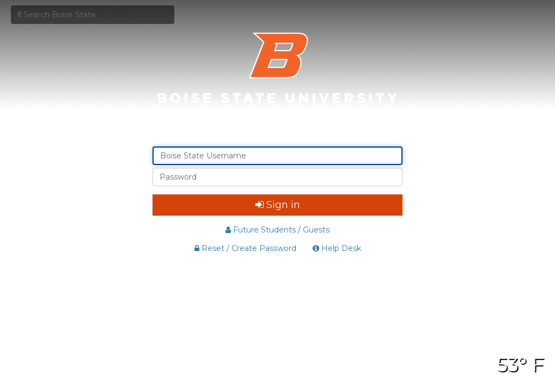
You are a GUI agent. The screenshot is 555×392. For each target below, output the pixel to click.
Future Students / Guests (277, 230)
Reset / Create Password (245, 248)
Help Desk (337, 248)
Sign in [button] (278, 205)
